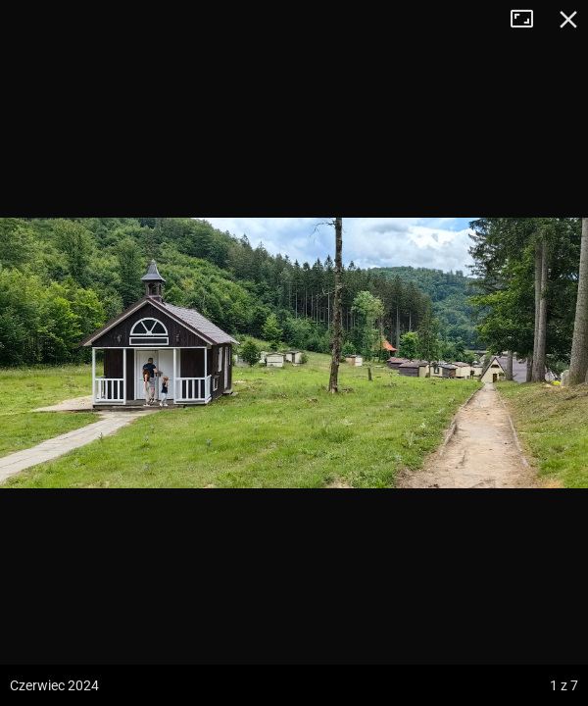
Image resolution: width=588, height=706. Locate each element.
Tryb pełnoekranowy (529, 20)
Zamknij (568, 20)
